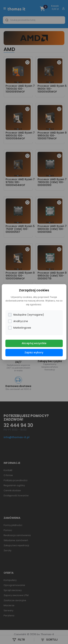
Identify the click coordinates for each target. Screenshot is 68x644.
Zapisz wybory (34, 352)
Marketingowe (19, 328)
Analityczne (18, 321)
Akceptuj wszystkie (34, 343)
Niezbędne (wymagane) (26, 315)
